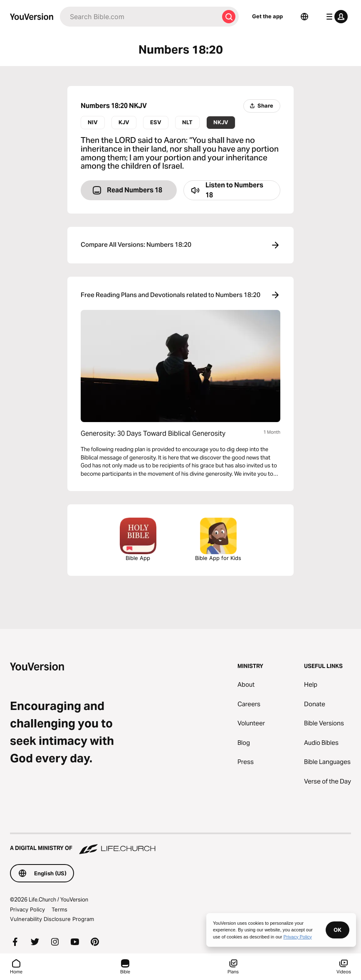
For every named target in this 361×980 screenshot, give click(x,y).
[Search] (139, 17)
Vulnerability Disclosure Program (52, 919)
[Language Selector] (304, 17)
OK (338, 930)
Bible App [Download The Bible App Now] (138, 539)
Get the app (267, 16)
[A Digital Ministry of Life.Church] (180, 844)
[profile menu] (335, 17)
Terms (59, 909)
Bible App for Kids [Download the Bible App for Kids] (218, 539)
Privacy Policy (27, 909)
